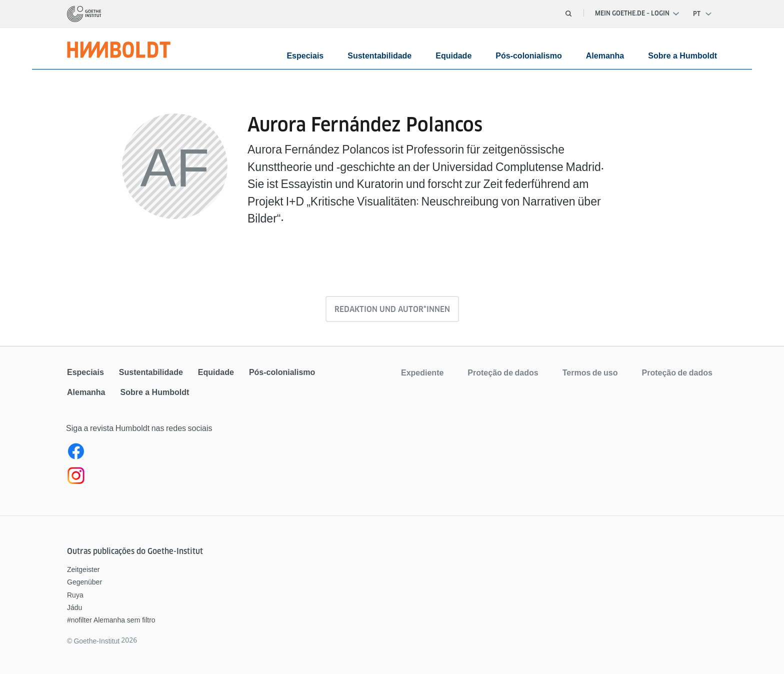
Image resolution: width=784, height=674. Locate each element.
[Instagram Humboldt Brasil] (228, 477)
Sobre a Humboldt (682, 56)
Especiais (305, 56)
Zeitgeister (83, 569)
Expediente (422, 372)
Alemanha (605, 56)
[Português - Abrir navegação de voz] (703, 14)
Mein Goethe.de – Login (637, 13)
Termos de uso (590, 372)
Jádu (74, 607)
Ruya (75, 595)
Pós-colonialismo (528, 56)
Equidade (453, 56)
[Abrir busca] (568, 13)
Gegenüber (84, 582)
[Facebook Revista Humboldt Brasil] (228, 453)
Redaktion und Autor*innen (392, 309)
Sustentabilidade (379, 56)
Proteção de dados (503, 372)
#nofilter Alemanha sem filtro (111, 620)
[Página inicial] (84, 14)
